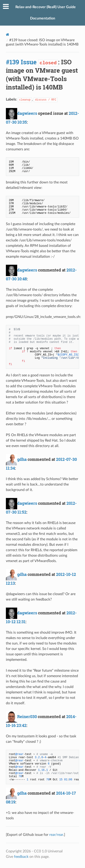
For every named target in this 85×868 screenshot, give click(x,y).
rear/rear (56, 835)
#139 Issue (21, 62)
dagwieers (27, 113)
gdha (22, 459)
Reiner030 (27, 717)
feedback (21, 857)
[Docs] (8, 35)
